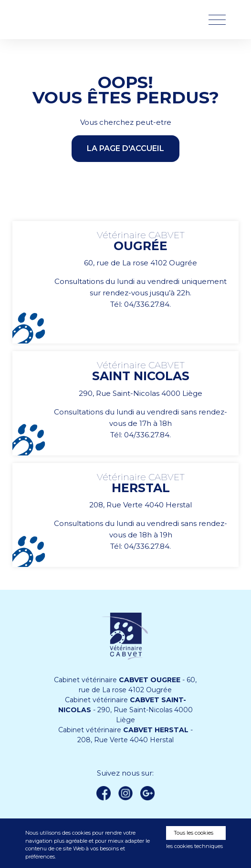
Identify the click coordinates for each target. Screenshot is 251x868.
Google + (150, 794)
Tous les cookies (193, 833)
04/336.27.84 (147, 304)
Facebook (104, 793)
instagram (125, 793)
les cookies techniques (194, 846)
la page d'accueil (125, 148)
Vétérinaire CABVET (75, 20)
